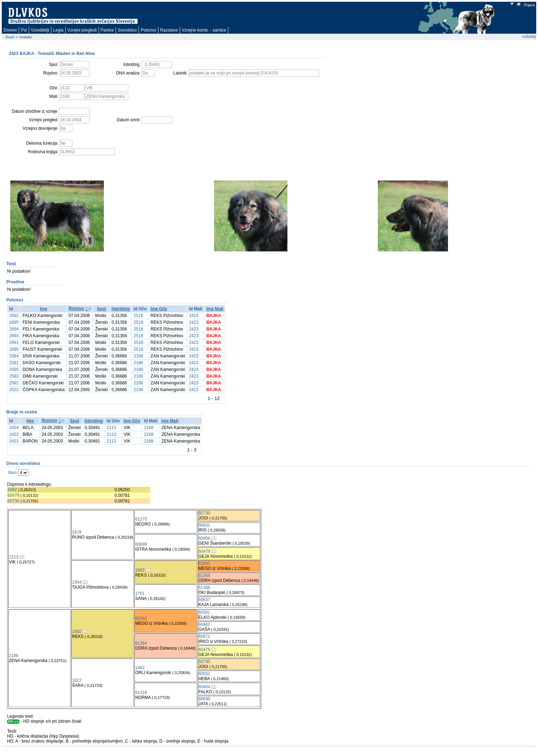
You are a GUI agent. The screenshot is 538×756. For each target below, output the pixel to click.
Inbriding (121, 309)
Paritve (107, 30)
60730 (13, 501)
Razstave (169, 30)
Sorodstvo (127, 30)
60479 (13, 495)
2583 (14, 376)
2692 (14, 316)
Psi (24, 30)
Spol (101, 309)
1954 (77, 582)
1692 (12, 490)
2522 (14, 390)
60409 (204, 538)
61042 (204, 563)
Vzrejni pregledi (82, 30)
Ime (44, 309)
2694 (14, 329)
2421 (14, 441)
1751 (140, 594)
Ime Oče (159, 309)
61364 (204, 576)
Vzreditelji (40, 30)
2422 (14, 434)
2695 (14, 322)
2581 (14, 363)
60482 (204, 624)
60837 (204, 600)
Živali (10, 37)
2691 (14, 343)
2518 (138, 316)
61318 (141, 693)
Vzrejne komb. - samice (204, 30)
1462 (140, 668)
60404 (204, 687)
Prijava (529, 5)
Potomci (148, 30)
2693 (14, 336)
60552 (204, 674)
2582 (14, 383)
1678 (77, 532)
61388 (204, 588)
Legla (58, 30)
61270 (141, 519)
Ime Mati (215, 309)
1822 (77, 680)
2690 (14, 349)
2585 (14, 369)
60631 (204, 525)
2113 (111, 428)
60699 (204, 699)
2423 (194, 316)
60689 (141, 544)
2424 (14, 428)
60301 (204, 612)
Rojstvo (76, 308)
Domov (10, 30)
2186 (138, 356)
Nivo (12, 473)
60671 (204, 637)
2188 (149, 428)
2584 (14, 356)
